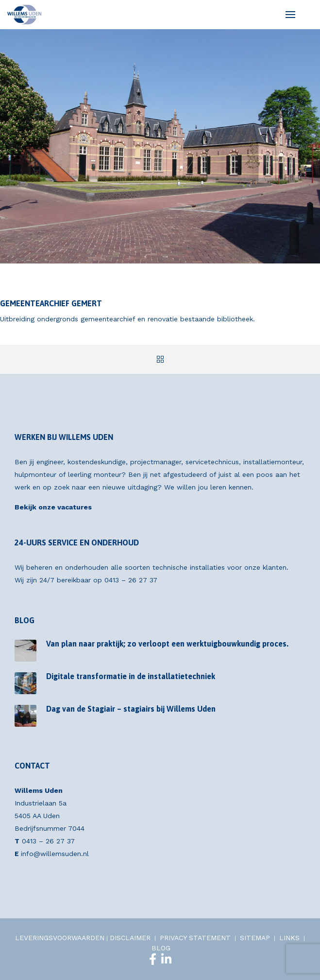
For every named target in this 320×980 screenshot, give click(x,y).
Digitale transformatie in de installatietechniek (131, 676)
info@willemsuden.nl (55, 854)
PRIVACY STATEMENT (195, 938)
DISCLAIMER (130, 938)
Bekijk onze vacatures (53, 507)
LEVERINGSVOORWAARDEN (60, 938)
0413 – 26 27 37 (131, 580)
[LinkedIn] (166, 959)
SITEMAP (255, 938)
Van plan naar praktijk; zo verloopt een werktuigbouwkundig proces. (167, 644)
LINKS (289, 938)
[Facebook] (153, 959)
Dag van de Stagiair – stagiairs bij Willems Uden (131, 709)
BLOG (161, 948)
